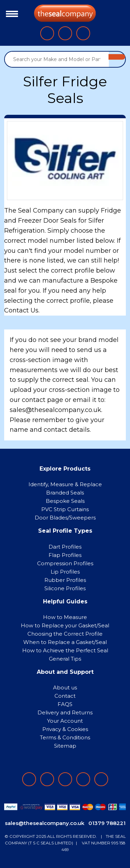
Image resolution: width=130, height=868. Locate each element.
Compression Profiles (65, 563)
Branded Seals (65, 493)
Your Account (65, 721)
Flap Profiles (65, 555)
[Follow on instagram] (65, 779)
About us (65, 687)
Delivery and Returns (65, 712)
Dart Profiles (65, 547)
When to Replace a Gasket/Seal (65, 642)
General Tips (65, 659)
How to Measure (65, 617)
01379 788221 (107, 823)
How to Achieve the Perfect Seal (65, 650)
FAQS (65, 704)
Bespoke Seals (65, 501)
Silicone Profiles (65, 588)
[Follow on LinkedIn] (47, 779)
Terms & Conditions (65, 737)
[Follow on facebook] (29, 779)
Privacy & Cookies (65, 729)
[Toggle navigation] (10, 13)
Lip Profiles (65, 572)
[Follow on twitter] (83, 779)
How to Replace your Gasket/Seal (65, 625)
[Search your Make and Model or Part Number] (57, 59)
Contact (65, 696)
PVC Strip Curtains (65, 509)
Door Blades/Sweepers (65, 518)
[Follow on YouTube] (101, 779)
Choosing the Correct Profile (65, 634)
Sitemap (65, 746)
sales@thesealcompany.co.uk (45, 823)
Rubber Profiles (65, 580)
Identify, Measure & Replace (65, 484)
